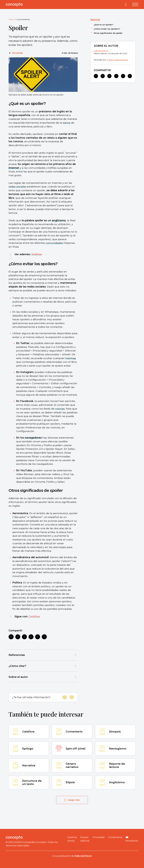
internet (14, 168)
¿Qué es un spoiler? (104, 25)
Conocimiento (23, 19)
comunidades (54, 243)
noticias (60, 409)
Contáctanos (115, 837)
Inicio (11, 19)
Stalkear (37, 254)
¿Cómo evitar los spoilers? (107, 29)
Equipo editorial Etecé (118, 60)
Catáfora (34, 616)
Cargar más (72, 800)
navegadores (33, 438)
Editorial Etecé (101, 51)
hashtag (71, 358)
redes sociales (17, 186)
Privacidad (99, 837)
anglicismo (59, 220)
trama (67, 123)
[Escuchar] (16, 53)
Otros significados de (108, 33)
